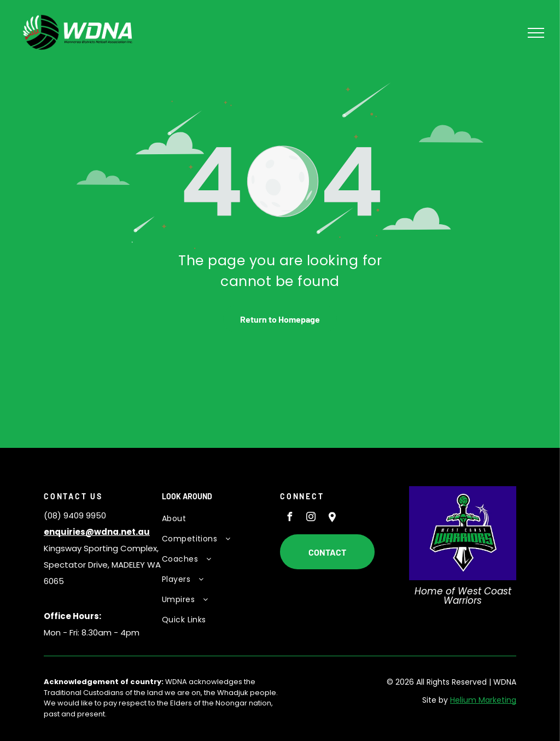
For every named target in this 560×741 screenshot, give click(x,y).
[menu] (536, 33)
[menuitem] (215, 519)
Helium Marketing (483, 700)
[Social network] (332, 518)
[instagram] (311, 518)
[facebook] (289, 518)
